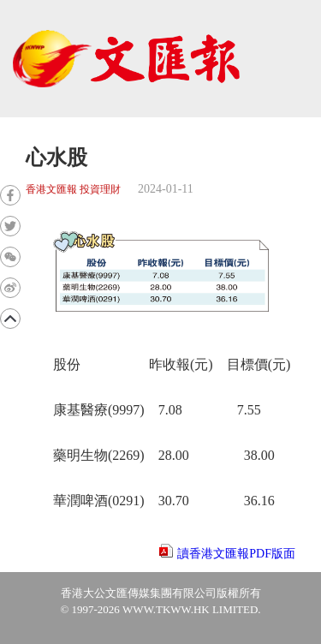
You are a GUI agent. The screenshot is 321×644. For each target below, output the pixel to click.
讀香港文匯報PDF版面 (236, 554)
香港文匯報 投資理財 (73, 190)
